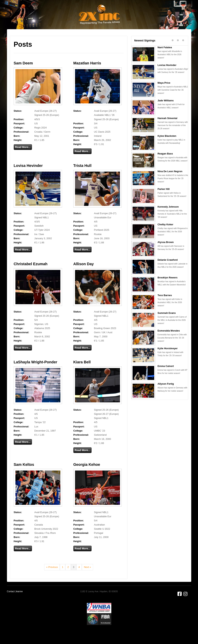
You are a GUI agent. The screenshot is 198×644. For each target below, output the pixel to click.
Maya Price (164, 92)
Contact (161, 38)
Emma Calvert (166, 376)
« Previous (52, 577)
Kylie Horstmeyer (168, 358)
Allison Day (84, 273)
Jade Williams (166, 110)
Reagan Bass (165, 163)
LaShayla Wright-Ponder (36, 372)
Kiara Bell (82, 372)
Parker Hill (164, 199)
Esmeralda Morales (169, 340)
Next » (87, 577)
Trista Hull (82, 175)
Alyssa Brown (166, 252)
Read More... (23, 157)
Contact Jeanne (15, 601)
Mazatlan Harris (87, 73)
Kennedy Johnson (168, 216)
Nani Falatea (165, 57)
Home (33, 38)
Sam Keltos (24, 474)
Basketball (92, 38)
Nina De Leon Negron (170, 181)
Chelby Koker (165, 234)
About (46, 38)
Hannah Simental (167, 128)
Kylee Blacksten (167, 146)
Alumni (146, 38)
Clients (75, 38)
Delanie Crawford (168, 269)
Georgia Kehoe (87, 474)
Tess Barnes (165, 305)
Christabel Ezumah (31, 273)
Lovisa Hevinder (28, 175)
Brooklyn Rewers (168, 287)
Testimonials (112, 38)
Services (60, 38)
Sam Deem (23, 73)
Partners (131, 38)
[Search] (185, 37)
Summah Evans (167, 323)
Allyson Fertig (166, 393)
